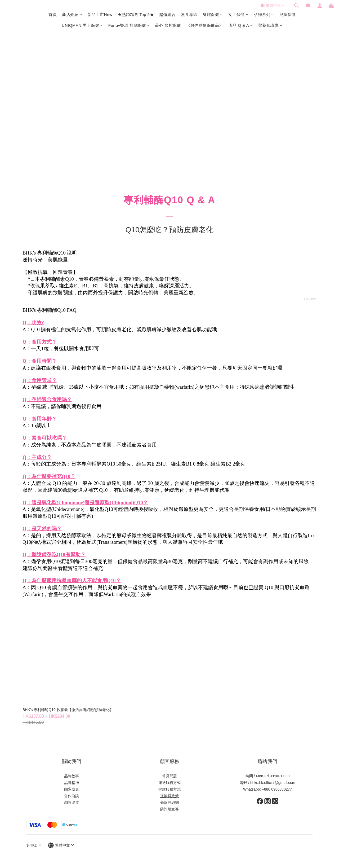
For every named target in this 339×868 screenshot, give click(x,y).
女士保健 (238, 14)
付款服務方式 (169, 789)
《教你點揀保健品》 (205, 25)
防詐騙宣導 (169, 809)
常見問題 (169, 776)
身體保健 (213, 14)
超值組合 (167, 14)
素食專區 (189, 14)
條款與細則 (169, 803)
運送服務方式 (169, 783)
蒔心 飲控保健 (168, 25)
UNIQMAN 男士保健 (82, 25)
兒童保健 (288, 14)
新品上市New (100, 14)
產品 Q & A (241, 25)
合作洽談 (72, 796)
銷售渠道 (72, 803)
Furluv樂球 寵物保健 (129, 25)
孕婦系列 (264, 14)
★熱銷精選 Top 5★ (136, 14)
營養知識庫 (270, 25)
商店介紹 (72, 14)
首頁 (53, 14)
